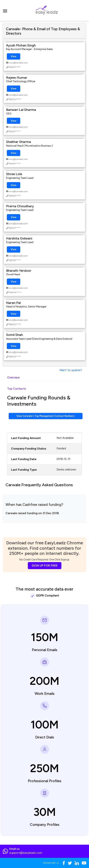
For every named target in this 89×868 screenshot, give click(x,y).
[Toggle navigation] (5, 10)
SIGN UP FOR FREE (45, 565)
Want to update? (71, 370)
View (14, 56)
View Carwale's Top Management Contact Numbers (46, 416)
